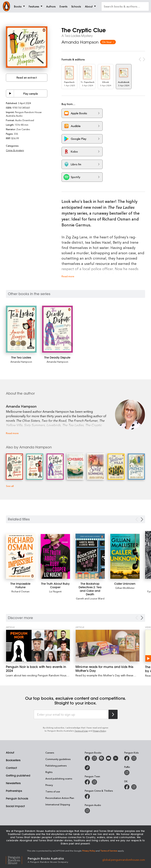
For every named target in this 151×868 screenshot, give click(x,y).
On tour (108, 42)
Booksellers (13, 760)
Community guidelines (58, 759)
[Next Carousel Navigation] (142, 618)
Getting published (18, 776)
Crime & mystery (15, 150)
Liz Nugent (55, 591)
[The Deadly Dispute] (57, 329)
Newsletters (13, 783)
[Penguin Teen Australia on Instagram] (94, 782)
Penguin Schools (17, 798)
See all (10, 486)
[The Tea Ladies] (21, 329)
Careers (50, 753)
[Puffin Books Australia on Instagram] (127, 773)
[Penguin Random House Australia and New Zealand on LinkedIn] (116, 758)
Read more (68, 276)
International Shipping (58, 804)
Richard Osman (20, 591)
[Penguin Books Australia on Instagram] (94, 758)
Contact (11, 768)
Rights (49, 772)
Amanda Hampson (80, 42)
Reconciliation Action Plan (60, 798)
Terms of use (53, 791)
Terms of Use (81, 731)
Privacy (49, 785)
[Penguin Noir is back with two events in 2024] (38, 646)
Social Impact (15, 806)
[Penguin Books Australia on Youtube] (109, 758)
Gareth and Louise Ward (90, 598)
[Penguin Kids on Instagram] (134, 758)
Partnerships (14, 791)
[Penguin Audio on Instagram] (87, 811)
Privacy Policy (99, 731)
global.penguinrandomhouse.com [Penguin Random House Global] (124, 860)
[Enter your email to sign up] (71, 714)
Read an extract (27, 77)
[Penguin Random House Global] (17, 860)
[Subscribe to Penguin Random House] (113, 714)
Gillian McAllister (125, 588)
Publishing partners (56, 766)
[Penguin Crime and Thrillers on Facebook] (87, 796)
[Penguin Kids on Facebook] (127, 758)
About (10, 753)
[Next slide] (142, 519)
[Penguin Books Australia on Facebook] (87, 758)
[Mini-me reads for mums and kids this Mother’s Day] (108, 646)
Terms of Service (109, 851)
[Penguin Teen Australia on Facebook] (87, 782)
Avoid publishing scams (59, 778)
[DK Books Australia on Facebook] (127, 787)
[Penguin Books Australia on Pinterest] (101, 758)
